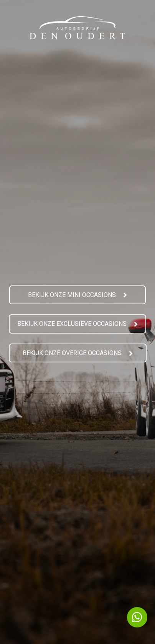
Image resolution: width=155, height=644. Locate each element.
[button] (77, 295)
